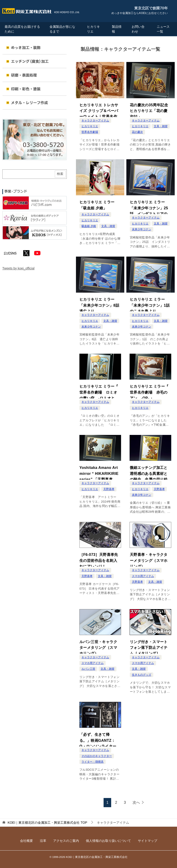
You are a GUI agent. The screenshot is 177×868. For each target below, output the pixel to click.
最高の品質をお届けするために (22, 29)
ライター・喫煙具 (93, 762)
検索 (60, 174)
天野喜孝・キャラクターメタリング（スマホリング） (149, 559)
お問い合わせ (138, 29)
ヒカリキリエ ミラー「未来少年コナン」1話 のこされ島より (151, 304)
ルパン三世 (88, 669)
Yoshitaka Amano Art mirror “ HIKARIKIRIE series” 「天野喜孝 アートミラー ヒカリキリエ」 (100, 473)
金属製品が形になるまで (62, 29)
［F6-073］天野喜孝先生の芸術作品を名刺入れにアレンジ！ (99, 559)
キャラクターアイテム (95, 120)
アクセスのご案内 (66, 841)
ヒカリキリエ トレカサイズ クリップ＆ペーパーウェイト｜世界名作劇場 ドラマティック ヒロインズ (99, 110)
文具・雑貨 (161, 126)
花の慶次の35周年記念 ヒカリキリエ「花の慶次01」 (151, 110)
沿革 (43, 841)
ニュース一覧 (163, 29)
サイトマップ (148, 841)
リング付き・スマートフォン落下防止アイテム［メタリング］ (149, 647)
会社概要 (26, 841)
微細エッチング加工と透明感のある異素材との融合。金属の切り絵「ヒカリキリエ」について (149, 473)
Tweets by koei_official (18, 268)
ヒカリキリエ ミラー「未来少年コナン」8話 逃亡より (100, 304)
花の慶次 (137, 132)
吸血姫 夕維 (89, 225)
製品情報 (117, 29)
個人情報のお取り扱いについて (108, 841)
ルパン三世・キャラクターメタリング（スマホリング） (98, 647)
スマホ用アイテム (143, 576)
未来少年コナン (142, 229)
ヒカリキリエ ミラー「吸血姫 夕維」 (97, 204)
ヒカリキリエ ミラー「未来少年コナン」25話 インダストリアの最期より (149, 207)
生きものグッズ (142, 675)
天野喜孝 (109, 489)
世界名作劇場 (90, 132)
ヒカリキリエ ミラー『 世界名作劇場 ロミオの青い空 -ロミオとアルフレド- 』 (99, 391)
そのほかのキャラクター (97, 756)
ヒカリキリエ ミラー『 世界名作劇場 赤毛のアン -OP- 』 (149, 391)
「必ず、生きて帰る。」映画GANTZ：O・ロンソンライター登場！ (100, 740)
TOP (47, 823)
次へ (136, 802)
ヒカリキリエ (93, 29)
